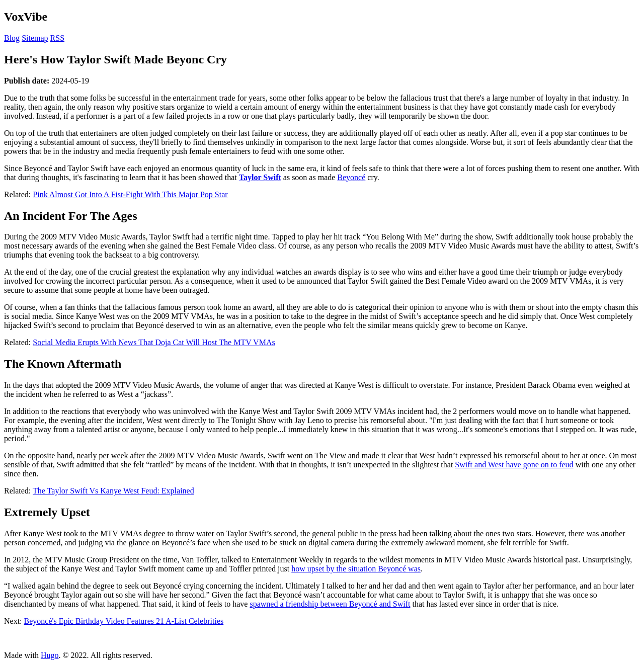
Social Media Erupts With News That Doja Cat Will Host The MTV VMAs (154, 342)
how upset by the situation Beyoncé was (356, 569)
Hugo (50, 655)
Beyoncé (351, 177)
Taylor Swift (260, 177)
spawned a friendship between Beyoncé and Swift (330, 604)
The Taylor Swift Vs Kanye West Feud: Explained (113, 491)
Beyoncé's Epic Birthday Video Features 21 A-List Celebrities (124, 621)
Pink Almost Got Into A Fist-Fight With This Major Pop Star (130, 194)
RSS (57, 38)
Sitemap (35, 38)
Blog (12, 38)
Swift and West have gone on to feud (514, 465)
